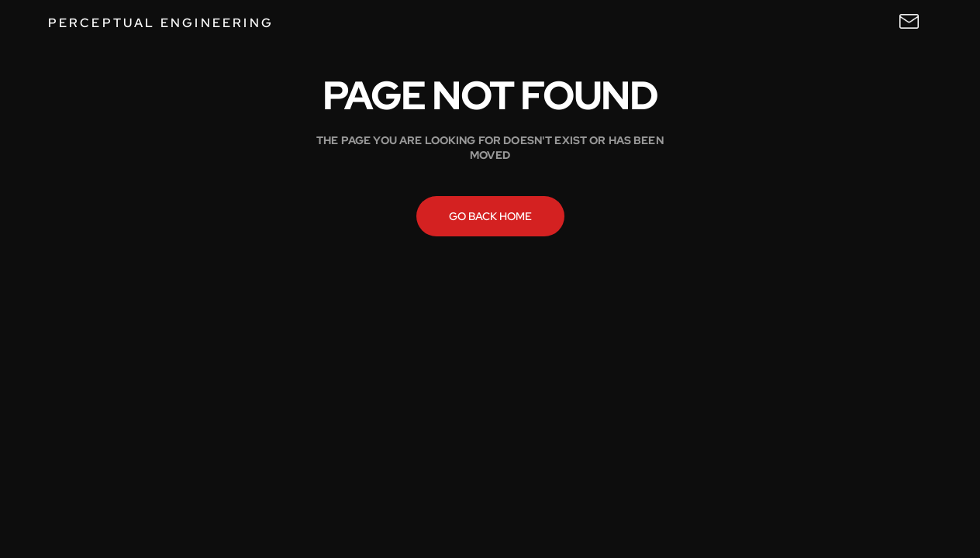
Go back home (490, 216)
